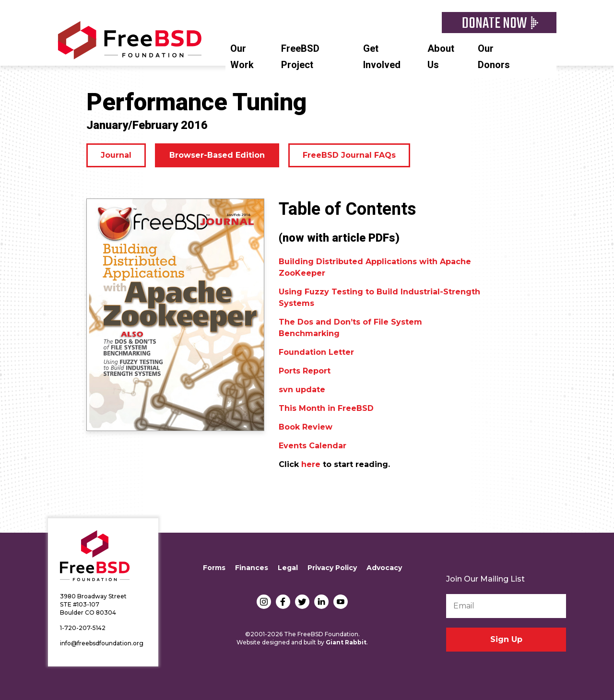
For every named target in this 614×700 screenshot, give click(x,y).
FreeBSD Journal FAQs (349, 155)
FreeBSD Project (300, 57)
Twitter (302, 602)
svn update (302, 390)
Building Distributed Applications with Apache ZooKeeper (375, 267)
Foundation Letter (316, 352)
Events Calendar (313, 446)
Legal (288, 568)
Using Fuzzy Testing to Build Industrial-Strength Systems (379, 297)
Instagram (264, 602)
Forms (214, 568)
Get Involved (382, 57)
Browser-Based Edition (217, 155)
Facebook (283, 602)
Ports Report (305, 371)
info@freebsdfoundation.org (102, 643)
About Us (441, 57)
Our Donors (494, 57)
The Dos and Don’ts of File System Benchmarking (350, 328)
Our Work (242, 57)
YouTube (341, 602)
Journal (116, 155)
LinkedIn (321, 602)
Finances (252, 568)
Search (552, 47)
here (311, 464)
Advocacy (384, 568)
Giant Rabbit (346, 642)
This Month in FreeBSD (326, 408)
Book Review (306, 427)
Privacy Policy (332, 568)
